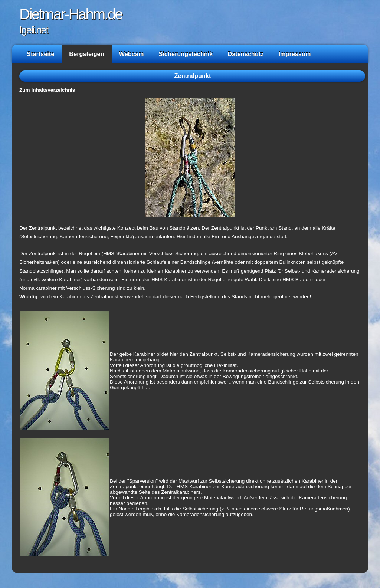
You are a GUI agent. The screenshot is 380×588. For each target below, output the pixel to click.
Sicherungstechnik (186, 54)
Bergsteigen (86, 54)
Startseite (40, 54)
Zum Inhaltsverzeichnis (47, 90)
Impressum (294, 54)
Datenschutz (245, 54)
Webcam (132, 54)
